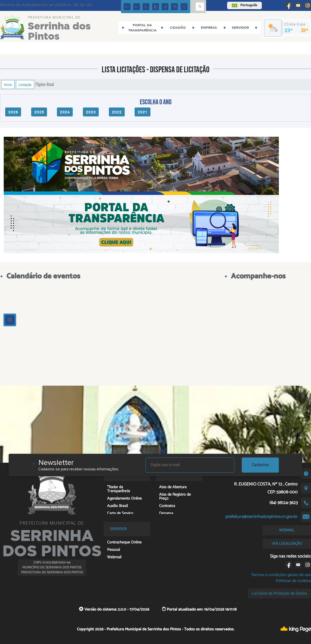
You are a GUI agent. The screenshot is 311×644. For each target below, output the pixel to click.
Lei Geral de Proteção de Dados (279, 593)
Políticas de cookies (293, 581)
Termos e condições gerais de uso (281, 575)
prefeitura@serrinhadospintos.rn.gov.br (262, 517)
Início (8, 84)
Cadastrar (260, 465)
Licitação (25, 84)
